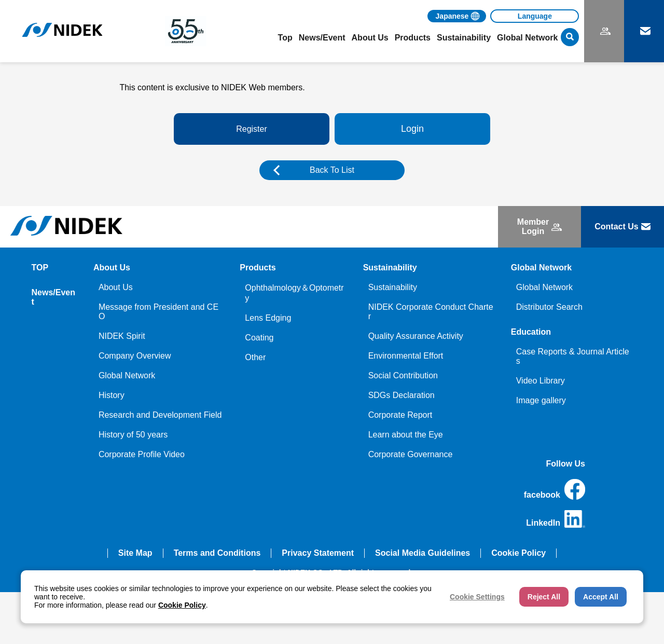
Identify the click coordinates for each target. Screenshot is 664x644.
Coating (259, 338)
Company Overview (135, 356)
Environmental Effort (406, 356)
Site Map (135, 553)
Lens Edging (268, 318)
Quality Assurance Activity (416, 336)
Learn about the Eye (406, 435)
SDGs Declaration (402, 395)
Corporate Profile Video (142, 454)
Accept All (601, 597)
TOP (40, 268)
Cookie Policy (518, 553)
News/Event (322, 38)
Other (255, 357)
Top (285, 38)
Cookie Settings (477, 597)
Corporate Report (400, 415)
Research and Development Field (160, 415)
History (112, 395)
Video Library (541, 381)
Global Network (127, 375)
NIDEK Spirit (122, 336)
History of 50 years (133, 435)
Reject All (544, 597)
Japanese (452, 16)
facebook (555, 489)
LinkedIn (556, 519)
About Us (116, 287)
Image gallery (541, 400)
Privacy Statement (318, 553)
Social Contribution (403, 375)
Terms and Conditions (217, 553)
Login (412, 129)
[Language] (535, 16)
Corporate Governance (411, 454)
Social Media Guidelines (423, 553)
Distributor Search (549, 307)
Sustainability (393, 287)
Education (531, 332)
